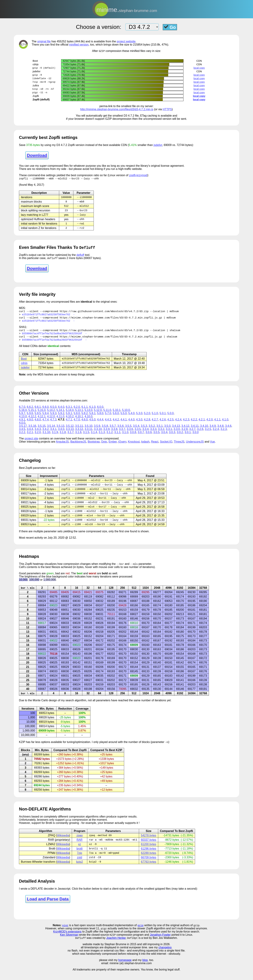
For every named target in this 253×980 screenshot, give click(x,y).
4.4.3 (108, 424)
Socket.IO (166, 446)
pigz (65, 933)
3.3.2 (161, 433)
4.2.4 (178, 424)
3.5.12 (70, 430)
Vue (212, 446)
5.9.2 (61, 417)
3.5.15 (42, 430)
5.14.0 (70, 414)
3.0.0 (196, 436)
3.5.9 (97, 430)
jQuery (122, 446)
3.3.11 (88, 433)
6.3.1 (69, 411)
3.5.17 (23, 430)
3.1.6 (78, 436)
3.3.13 (70, 433)
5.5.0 (124, 417)
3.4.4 (30, 433)
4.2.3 (186, 424)
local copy (199, 68)
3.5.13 (60, 430)
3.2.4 (216, 433)
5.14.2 (51, 414)
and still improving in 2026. (154, 953)
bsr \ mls (28, 594)
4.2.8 (147, 424)
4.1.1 (217, 424)
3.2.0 (38, 436)
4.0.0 (22, 427)
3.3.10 (98, 433)
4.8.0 (38, 424)
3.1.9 (55, 436)
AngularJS (62, 446)
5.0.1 (163, 417)
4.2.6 (163, 424)
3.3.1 (169, 433)
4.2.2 (194, 424)
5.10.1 (117, 414)
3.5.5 (128, 430)
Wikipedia (63, 842)
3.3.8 (114, 433)
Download (37, 156)
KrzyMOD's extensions (67, 940)
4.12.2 (32, 420)
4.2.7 (155, 424)
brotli (80, 856)
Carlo (45, 707)
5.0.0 (170, 417)
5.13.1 (79, 414)
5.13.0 (88, 414)
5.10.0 (126, 414)
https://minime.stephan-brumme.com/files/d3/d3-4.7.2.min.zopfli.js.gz (111, 320)
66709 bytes (148, 865)
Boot (24, 362)
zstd (79, 865)
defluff (80, 257)
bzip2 (80, 870)
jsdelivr (158, 145)
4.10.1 (79, 420)
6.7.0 (22, 411)
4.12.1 (42, 420)
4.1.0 (225, 424)
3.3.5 (138, 433)
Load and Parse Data (48, 907)
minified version (79, 45)
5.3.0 (139, 417)
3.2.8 (185, 433)
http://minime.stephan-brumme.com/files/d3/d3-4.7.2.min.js (117, 109)
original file (44, 41)
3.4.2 (46, 433)
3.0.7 (141, 436)
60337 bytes (148, 847)
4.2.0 (210, 424)
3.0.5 (156, 436)
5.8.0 (100, 417)
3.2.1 (30, 436)
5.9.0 (77, 417)
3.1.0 (125, 436)
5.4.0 (132, 417)
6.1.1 (85, 411)
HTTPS (167, 109)
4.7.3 (53, 424)
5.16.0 (23, 414)
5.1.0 (155, 417)
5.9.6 (30, 417)
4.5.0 (92, 424)
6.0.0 (100, 411)
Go (170, 27)
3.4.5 (22, 433)
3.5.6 (121, 430)
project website (126, 41)
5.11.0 (107, 414)
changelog (165, 956)
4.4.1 (124, 424)
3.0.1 (188, 436)
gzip (140, 933)
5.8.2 (85, 417)
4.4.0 (132, 424)
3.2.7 (192, 433)
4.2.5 (170, 424)
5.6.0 (116, 417)
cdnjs (24, 367)
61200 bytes (148, 852)
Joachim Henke (116, 947)
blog (145, 969)
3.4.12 (185, 430)
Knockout (134, 446)
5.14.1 (60, 414)
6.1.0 (92, 411)
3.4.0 (61, 433)
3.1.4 (94, 436)
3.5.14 (51, 430)
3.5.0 (167, 430)
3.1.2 (110, 436)
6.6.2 (30, 411)
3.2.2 (22, 436)
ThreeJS (179, 446)
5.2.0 (147, 417)
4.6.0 (85, 424)
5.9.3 (53, 417)
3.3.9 (106, 433)
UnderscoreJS (195, 446)
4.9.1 (22, 424)
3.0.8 (133, 436)
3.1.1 (117, 436)
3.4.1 (53, 433)
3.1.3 (102, 436)
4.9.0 (30, 424)
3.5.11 (79, 430)
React (155, 446)
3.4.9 (213, 430)
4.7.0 (77, 424)
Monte (37, 707)
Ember (113, 446)
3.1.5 (86, 436)
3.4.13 (176, 430)
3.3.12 (79, 433)
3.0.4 (164, 436)
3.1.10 (46, 436)
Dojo (104, 446)
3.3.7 (122, 433)
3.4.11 (195, 430)
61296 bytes (148, 856)
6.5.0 (53, 411)
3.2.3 (224, 433)
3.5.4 (136, 430)
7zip (79, 861)
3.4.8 (221, 430)
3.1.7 (71, 436)
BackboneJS (78, 446)
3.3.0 (177, 433)
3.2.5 (208, 433)
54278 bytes (148, 842)
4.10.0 (88, 420)
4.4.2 (116, 424)
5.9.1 (69, 417)
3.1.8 (63, 436)
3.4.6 (228, 430)
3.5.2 (152, 430)
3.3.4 (146, 433)
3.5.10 (88, 430)
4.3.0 (139, 424)
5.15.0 (42, 414)
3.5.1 (160, 430)
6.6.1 (38, 411)
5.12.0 (98, 414)
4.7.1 (69, 424)
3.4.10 (204, 430)
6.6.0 (46, 411)
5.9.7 (22, 417)
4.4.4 (100, 424)
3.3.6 (130, 433)
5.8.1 (92, 417)
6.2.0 (77, 411)
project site (31, 443)
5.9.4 (46, 417)
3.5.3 (144, 430)
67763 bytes (148, 870)
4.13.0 (23, 420)
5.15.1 (32, 414)
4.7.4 (46, 424)
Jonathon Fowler (160, 943)
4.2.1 (202, 424)
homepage (125, 969)
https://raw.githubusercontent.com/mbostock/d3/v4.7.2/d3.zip (104, 313)
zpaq (80, 842)
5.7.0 (108, 417)
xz (80, 852)
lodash (145, 446)
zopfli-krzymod (138, 175)
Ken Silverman (69, 943)
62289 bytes (148, 861)
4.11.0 (60, 420)
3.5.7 (113, 430)
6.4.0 (61, 411)
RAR (80, 847)
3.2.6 (200, 433)
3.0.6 (149, 436)
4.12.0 (51, 420)
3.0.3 (172, 436)
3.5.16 (32, 430)
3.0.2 (180, 436)
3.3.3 (153, 433)
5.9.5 (38, 417)
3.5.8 (105, 430)
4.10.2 (70, 420)
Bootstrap (94, 446)
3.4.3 (38, 433)
